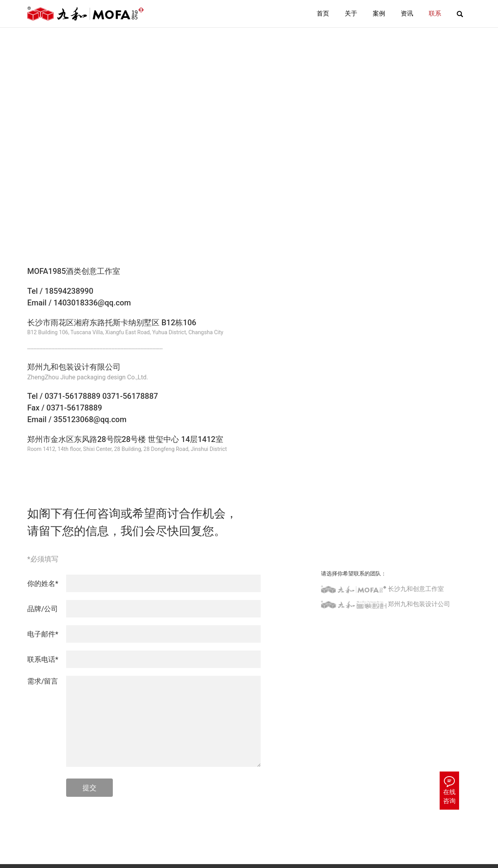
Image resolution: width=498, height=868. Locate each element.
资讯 (407, 13)
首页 (323, 13)
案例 (379, 13)
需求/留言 (43, 681)
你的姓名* (43, 583)
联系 (435, 13)
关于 (351, 13)
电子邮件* (43, 634)
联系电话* (43, 659)
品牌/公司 (43, 609)
